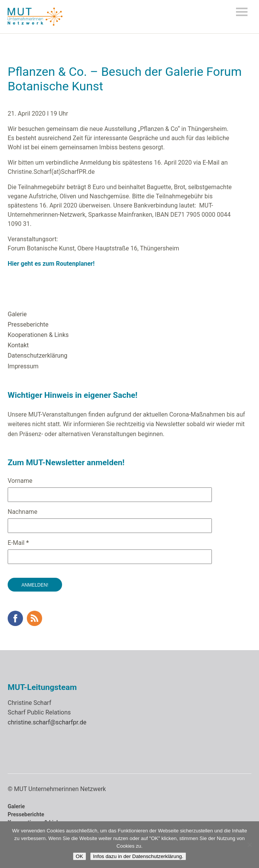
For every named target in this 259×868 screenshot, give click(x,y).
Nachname (22, 512)
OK (80, 856)
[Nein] (249, 845)
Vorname (20, 481)
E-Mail (18, 543)
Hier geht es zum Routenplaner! (52, 264)
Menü (242, 12)
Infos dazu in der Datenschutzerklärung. (138, 856)
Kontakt (18, 345)
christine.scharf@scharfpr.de (47, 722)
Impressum (23, 366)
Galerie (17, 314)
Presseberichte (28, 324)
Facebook (15, 618)
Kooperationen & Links (38, 335)
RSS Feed (34, 618)
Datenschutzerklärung (38, 356)
